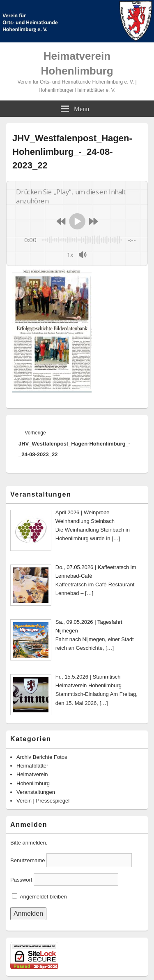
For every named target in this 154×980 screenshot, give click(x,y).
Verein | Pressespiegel (43, 801)
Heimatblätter (32, 766)
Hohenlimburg (33, 783)
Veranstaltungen (36, 792)
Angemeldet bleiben (39, 897)
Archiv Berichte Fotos (42, 757)
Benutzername (28, 860)
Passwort (21, 880)
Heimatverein (32, 774)
